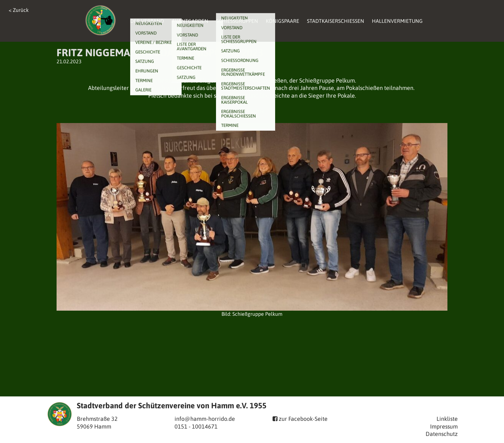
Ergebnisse (252, 111)
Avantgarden (190, 21)
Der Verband (147, 21)
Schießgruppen (237, 21)
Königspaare (283, 21)
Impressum (444, 426)
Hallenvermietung (397, 21)
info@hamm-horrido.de (205, 419)
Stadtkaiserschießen (336, 21)
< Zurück (19, 10)
